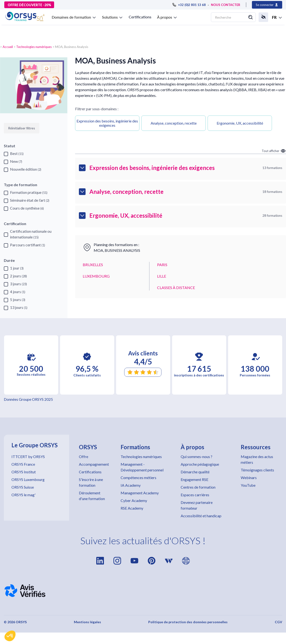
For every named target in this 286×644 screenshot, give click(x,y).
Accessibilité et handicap (201, 516)
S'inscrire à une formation (91, 482)
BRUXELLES (93, 265)
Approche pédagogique (200, 464)
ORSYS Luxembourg (28, 479)
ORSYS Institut (24, 472)
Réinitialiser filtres (22, 128)
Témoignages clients (257, 470)
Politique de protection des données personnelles (188, 622)
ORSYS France (23, 464)
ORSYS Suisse (23, 487)
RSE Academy (132, 508)
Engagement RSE (194, 479)
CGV (278, 622)
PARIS (162, 265)
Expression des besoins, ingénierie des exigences (107, 123)
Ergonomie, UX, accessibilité (240, 123)
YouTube (248, 485)
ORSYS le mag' (23, 495)
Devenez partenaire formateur (197, 505)
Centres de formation (198, 487)
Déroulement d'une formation (92, 496)
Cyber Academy (134, 500)
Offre (84, 457)
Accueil (8, 47)
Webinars (249, 478)
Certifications (140, 17)
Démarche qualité (195, 472)
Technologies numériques (34, 47)
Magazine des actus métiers (257, 459)
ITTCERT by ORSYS (28, 457)
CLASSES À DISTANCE (176, 288)
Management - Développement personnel (142, 467)
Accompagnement (94, 464)
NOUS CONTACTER (226, 5)
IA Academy (131, 485)
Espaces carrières (195, 495)
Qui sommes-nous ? (197, 457)
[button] (10, 636)
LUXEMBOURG (96, 276)
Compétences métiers (138, 478)
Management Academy (140, 493)
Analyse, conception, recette (174, 123)
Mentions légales (87, 622)
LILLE (162, 276)
